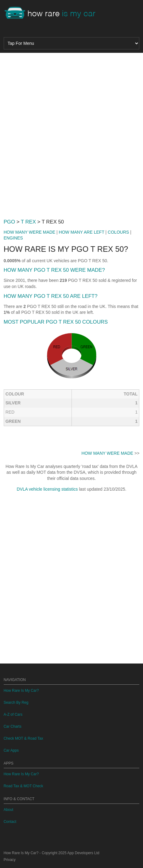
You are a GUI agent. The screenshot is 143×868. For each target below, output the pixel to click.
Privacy (10, 860)
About (8, 810)
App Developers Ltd (83, 853)
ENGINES (13, 238)
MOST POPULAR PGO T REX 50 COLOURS (56, 322)
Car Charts (13, 726)
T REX (28, 222)
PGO (9, 222)
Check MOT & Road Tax (23, 738)
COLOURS (118, 232)
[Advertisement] (71, 133)
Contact (10, 822)
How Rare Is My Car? (21, 691)
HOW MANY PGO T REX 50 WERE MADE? (54, 270)
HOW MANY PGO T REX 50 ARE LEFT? (51, 296)
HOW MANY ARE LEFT (82, 232)
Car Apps (11, 750)
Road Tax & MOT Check (23, 786)
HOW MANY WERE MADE (30, 232)
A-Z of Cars (13, 714)
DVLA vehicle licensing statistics (47, 489)
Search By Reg (16, 703)
